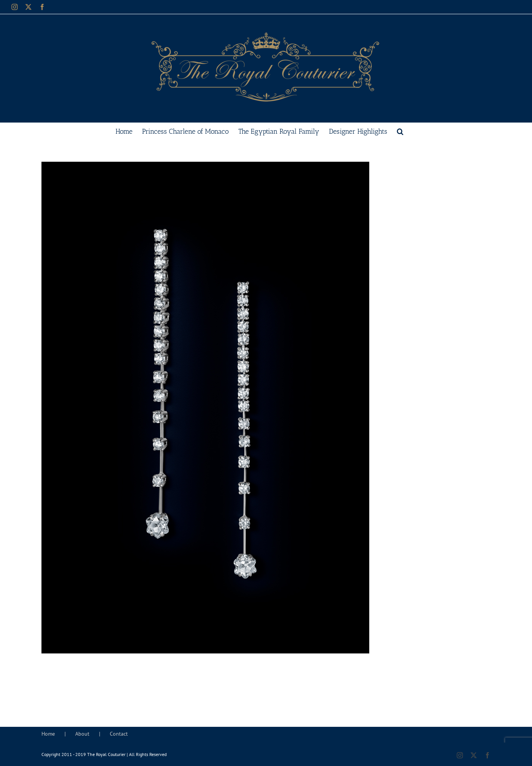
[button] (400, 131)
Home (48, 734)
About (82, 734)
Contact (119, 734)
